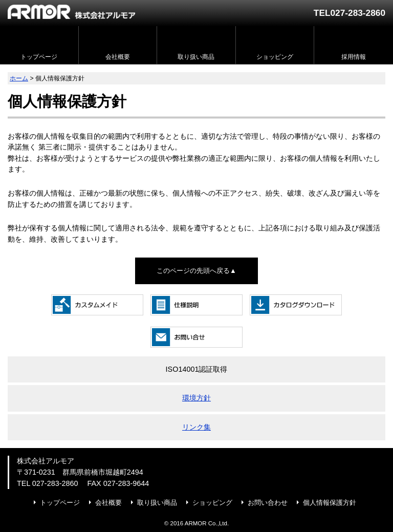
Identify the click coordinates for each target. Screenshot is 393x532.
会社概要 (108, 503)
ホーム (19, 78)
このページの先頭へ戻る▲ (196, 271)
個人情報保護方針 (330, 503)
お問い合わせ (268, 503)
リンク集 (196, 427)
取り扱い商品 (157, 503)
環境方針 (196, 398)
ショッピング (212, 503)
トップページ (60, 503)
